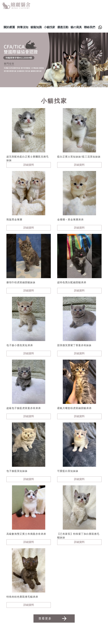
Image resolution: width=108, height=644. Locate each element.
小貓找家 (49, 27)
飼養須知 (23, 27)
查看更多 (53, 618)
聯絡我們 (90, 27)
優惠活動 (63, 27)
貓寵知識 (36, 27)
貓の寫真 (76, 27)
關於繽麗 (9, 27)
